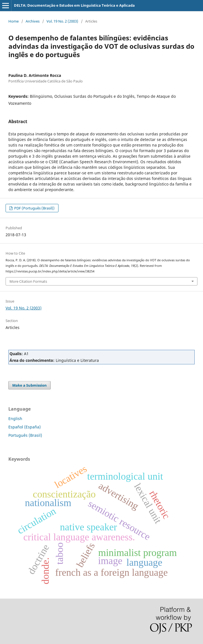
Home (14, 21)
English (15, 419)
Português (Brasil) (25, 435)
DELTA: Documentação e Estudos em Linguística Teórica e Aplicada (74, 5)
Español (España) (25, 427)
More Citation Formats (28, 281)
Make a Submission (30, 385)
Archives (33, 21)
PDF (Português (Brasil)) (34, 208)
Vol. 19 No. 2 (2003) (62, 21)
